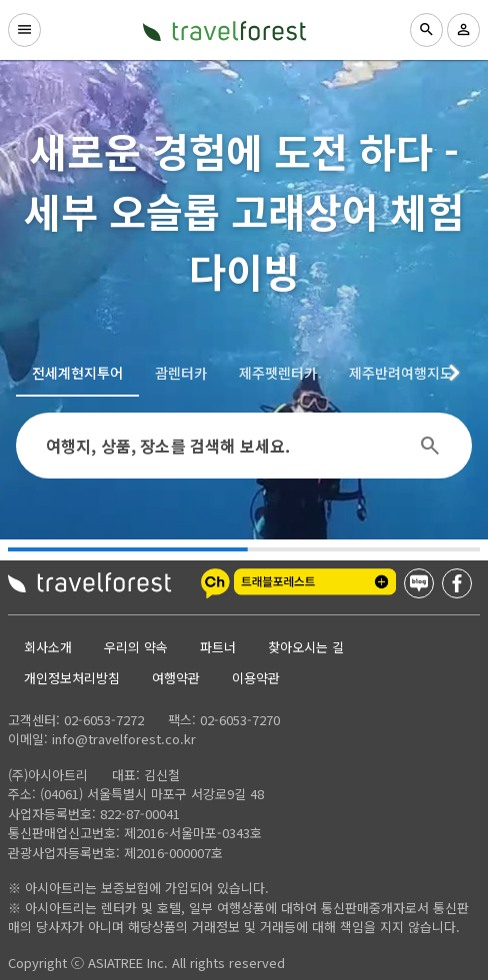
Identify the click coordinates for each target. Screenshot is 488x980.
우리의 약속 (136, 647)
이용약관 (256, 678)
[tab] (77, 373)
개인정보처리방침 (72, 678)
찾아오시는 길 (306, 647)
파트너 (218, 647)
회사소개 (48, 647)
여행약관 (176, 678)
